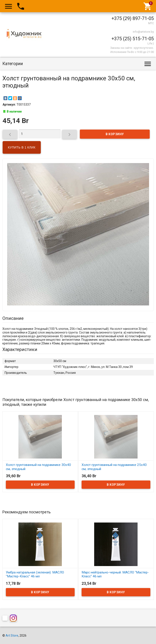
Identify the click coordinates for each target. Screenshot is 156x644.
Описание (13, 318)
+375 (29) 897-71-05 (133, 18)
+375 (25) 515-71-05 (133, 39)
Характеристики (20, 349)
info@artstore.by (143, 32)
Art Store (12, 636)
